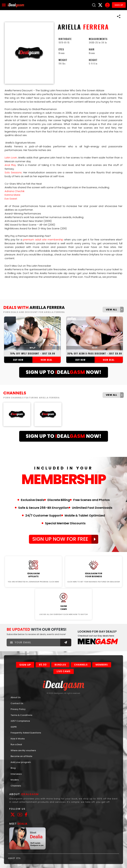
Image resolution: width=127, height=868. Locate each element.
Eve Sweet (11, 199)
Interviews (16, 774)
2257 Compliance (20, 721)
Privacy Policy (18, 709)
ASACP (11, 858)
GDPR (14, 727)
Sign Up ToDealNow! (64, 372)
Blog (13, 768)
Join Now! (33, 554)
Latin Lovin (11, 158)
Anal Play (10, 165)
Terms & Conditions (21, 715)
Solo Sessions (13, 172)
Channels (81, 665)
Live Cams (64, 671)
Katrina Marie (12, 195)
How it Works (18, 739)
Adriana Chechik (15, 191)
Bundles (60, 665)
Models (15, 780)
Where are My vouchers (23, 750)
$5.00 (43, 665)
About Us (16, 697)
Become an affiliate (21, 756)
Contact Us (17, 703)
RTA (18, 858)
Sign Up (25, 665)
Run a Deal (16, 744)
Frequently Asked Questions (26, 733)
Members (102, 665)
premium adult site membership (43, 240)
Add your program (21, 762)
